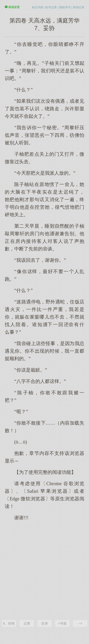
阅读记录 (79, 7)
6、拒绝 (9, 623)
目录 (45, 623)
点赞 (27, 623)
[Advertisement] (44, 570)
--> (80, 623)
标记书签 (37, 7)
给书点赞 (51, 7)
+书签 (62, 623)
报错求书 (65, 7)
